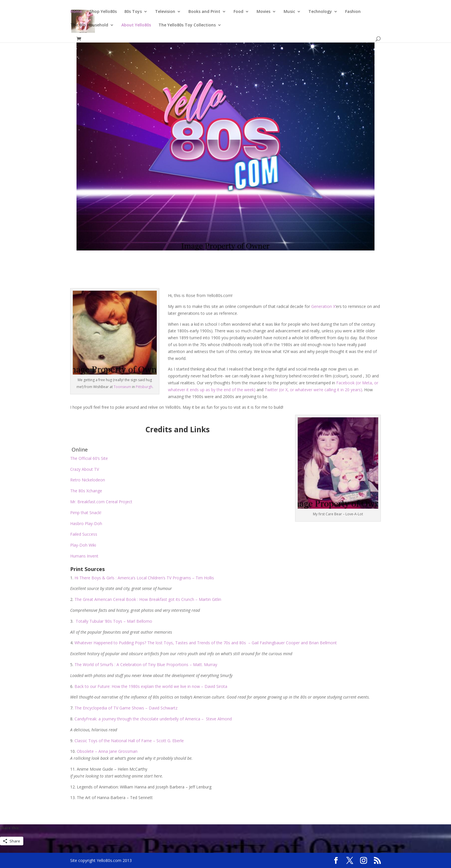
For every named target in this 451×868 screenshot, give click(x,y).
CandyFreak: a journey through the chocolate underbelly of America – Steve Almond (153, 719)
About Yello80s (136, 25)
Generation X (323, 306)
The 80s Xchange (86, 491)
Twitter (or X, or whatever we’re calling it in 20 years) (313, 390)
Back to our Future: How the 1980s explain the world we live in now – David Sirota (151, 686)
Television (165, 12)
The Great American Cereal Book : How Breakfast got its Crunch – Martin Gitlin (148, 599)
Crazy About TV (85, 469)
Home (76, 12)
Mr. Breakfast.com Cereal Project (102, 502)
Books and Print (204, 12)
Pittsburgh (144, 387)
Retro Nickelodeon (88, 480)
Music (289, 12)
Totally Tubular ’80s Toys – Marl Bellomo (114, 621)
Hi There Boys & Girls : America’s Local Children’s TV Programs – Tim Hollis (144, 578)
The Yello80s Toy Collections (187, 25)
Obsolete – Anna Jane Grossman (107, 751)
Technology (320, 12)
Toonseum (122, 387)
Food (238, 12)
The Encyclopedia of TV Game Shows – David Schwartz (126, 708)
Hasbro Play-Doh (86, 523)
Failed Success (84, 534)
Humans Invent (84, 556)
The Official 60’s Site (89, 458)
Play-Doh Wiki (83, 545)
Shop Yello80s (103, 12)
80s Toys (133, 12)
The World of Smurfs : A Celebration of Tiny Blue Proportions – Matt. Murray (146, 664)
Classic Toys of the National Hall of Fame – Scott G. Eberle (129, 741)
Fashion (353, 12)
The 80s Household (89, 25)
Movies (263, 12)
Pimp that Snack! (86, 513)
